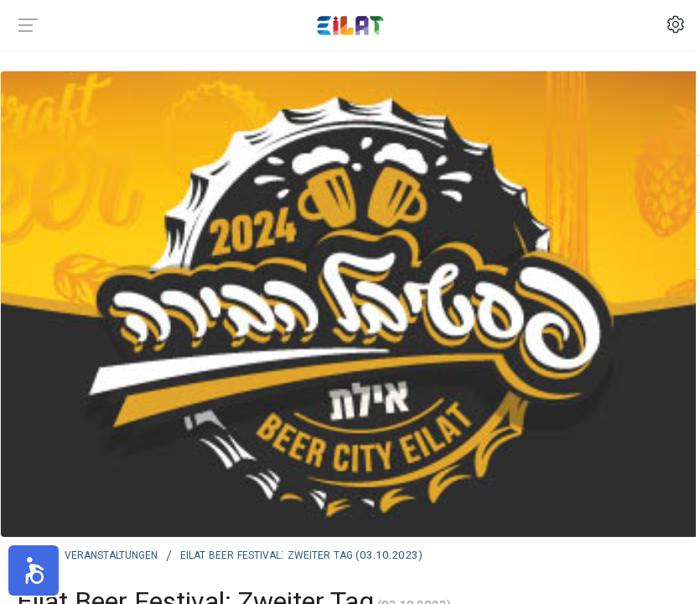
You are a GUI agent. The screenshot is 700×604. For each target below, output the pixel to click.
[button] (34, 570)
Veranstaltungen (111, 554)
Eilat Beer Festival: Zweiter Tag (301, 554)
